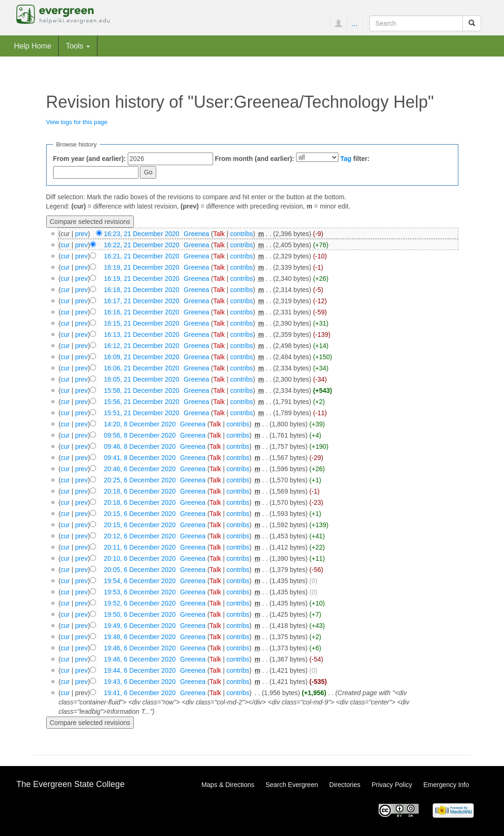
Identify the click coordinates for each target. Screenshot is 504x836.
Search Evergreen (292, 785)
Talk (219, 234)
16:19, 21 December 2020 (142, 267)
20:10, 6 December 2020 (140, 558)
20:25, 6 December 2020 (140, 480)
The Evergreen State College (70, 784)
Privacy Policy (392, 785)
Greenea (196, 234)
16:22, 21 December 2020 (142, 245)
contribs (241, 234)
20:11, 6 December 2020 (140, 547)
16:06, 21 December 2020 (142, 368)
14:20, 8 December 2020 (140, 424)
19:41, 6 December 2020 (140, 693)
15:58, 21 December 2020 (142, 390)
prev (81, 234)
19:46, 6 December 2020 (140, 648)
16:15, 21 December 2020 (142, 323)
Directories (345, 785)
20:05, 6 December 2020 (140, 570)
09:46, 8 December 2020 (140, 446)
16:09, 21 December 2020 (142, 357)
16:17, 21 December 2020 (142, 301)
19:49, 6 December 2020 (140, 626)
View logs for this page (77, 122)
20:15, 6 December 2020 (140, 514)
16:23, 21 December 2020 (142, 234)
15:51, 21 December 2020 (142, 413)
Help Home (33, 46)
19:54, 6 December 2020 (140, 581)
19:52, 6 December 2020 (140, 603)
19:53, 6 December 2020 (140, 592)
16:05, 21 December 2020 (142, 379)
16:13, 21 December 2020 (142, 334)
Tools (78, 46)
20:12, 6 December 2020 (140, 536)
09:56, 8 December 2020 (140, 435)
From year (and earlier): (90, 159)
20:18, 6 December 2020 (140, 491)
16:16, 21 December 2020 (142, 312)
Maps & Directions (228, 785)
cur (65, 245)
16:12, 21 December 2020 (142, 346)
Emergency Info (446, 785)
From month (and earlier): (255, 159)
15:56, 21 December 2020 (142, 402)
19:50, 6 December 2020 (140, 614)
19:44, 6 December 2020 (140, 670)
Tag (346, 159)
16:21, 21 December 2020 (142, 256)
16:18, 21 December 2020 (142, 290)
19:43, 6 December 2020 (140, 682)
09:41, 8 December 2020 (140, 458)
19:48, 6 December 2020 (140, 637)
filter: (355, 159)
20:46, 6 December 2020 (140, 469)
